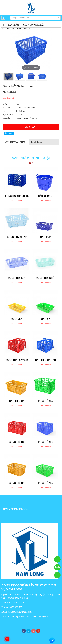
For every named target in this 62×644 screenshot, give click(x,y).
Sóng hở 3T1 (17, 483)
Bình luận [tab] (37, 142)
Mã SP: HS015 (10, 92)
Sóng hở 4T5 (17, 442)
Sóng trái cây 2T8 (45, 360)
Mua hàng (31, 127)
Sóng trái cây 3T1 (17, 360)
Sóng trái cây (17, 401)
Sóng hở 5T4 (45, 401)
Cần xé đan (45, 196)
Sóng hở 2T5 (45, 483)
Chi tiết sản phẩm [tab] (16, 142)
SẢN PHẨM (13, 25)
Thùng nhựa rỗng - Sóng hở (18, 29)
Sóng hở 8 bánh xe (17, 196)
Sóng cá (45, 319)
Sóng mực (17, 319)
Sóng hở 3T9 (45, 442)
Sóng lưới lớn (17, 278)
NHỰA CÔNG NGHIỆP (34, 25)
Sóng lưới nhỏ (45, 278)
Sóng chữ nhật (17, 237)
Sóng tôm (45, 237)
